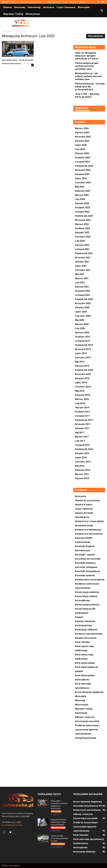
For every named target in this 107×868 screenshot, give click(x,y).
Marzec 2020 (82, 324)
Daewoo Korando (84, 513)
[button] (102, 11)
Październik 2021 (84, 253)
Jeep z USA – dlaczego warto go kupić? (87, 95)
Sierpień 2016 (82, 453)
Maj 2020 (80, 320)
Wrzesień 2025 (83, 137)
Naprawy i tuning (13, 14)
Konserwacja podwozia (87, 605)
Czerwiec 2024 (83, 183)
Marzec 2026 (82, 128)
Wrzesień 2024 (83, 170)
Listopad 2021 (82, 249)
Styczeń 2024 (82, 203)
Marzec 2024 (82, 195)
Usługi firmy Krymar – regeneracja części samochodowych (59, 822)
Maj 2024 (80, 187)
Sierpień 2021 (82, 262)
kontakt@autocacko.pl (12, 825)
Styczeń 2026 (82, 133)
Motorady (20, 7)
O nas (65, 2)
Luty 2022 (80, 241)
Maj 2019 (80, 362)
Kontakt (82, 2)
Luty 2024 (80, 199)
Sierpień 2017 (82, 428)
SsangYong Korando (86, 738)
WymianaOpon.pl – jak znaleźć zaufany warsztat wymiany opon (88, 76)
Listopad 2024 (82, 162)
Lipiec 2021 (81, 266)
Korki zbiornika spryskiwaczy (89, 839)
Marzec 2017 (82, 437)
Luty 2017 (80, 441)
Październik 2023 (84, 216)
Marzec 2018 (82, 399)
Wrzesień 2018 (83, 374)
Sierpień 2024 (82, 174)
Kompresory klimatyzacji (88, 530)
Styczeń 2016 (82, 478)
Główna (7, 7)
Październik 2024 (84, 166)
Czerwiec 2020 (83, 316)
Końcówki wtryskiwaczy (87, 571)
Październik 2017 (84, 420)
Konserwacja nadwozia (87, 592)
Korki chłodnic (82, 642)
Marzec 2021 (82, 278)
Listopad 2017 (82, 416)
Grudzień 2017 (82, 412)
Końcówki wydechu (85, 575)
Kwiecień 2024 (82, 191)
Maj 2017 (80, 433)
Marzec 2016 (82, 474)
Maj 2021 (80, 274)
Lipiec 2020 (81, 312)
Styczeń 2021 (82, 287)
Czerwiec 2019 (83, 358)
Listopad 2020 (82, 295)
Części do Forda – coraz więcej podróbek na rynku (59, 838)
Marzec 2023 (82, 224)
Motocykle (84, 7)
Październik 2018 (84, 370)
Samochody (34, 7)
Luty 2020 (80, 328)
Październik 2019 (84, 345)
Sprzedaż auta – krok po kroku (18, 60)
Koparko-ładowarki (85, 621)
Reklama (73, 2)
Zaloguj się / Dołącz (54, 2)
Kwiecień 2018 (82, 395)
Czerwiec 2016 (83, 462)
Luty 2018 (80, 403)
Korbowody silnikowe (86, 630)
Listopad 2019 (82, 341)
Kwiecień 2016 (82, 470)
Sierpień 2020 (82, 308)
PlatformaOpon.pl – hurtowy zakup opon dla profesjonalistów (90, 87)
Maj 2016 (80, 466)
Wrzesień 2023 (83, 220)
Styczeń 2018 (82, 408)
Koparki (79, 617)
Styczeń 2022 (82, 245)
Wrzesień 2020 (83, 303)
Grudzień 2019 (82, 337)
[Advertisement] (72, 23)
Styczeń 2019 (82, 366)
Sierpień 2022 (82, 233)
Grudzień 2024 (82, 158)
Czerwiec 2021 (83, 270)
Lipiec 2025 (81, 145)
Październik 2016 (84, 449)
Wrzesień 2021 (83, 258)
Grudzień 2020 (82, 291)
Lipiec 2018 (81, 383)
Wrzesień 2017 (83, 424)
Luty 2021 (80, 283)
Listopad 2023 (82, 212)
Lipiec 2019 (81, 353)
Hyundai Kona (82, 517)
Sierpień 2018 (82, 378)
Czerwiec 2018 (83, 387)
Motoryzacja (33, 14)
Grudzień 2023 (82, 208)
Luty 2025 (80, 149)
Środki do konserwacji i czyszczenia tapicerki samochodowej (87, 730)
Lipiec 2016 (81, 458)
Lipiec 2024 (81, 178)
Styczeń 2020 (82, 333)
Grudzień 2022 (82, 228)
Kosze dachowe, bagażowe (89, 692)
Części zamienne (66, 7)
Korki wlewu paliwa (85, 663)
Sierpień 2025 (82, 141)
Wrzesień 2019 (83, 349)
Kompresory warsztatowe (89, 534)
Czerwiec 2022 (83, 237)
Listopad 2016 (82, 445)
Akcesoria (49, 7)
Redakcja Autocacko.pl (11, 63)
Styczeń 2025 (82, 153)
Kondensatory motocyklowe (90, 580)
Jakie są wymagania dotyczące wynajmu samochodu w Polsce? (87, 56)
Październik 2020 (84, 299)
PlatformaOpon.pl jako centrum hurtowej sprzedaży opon (87, 66)
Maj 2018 (80, 391)
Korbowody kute (84, 625)
